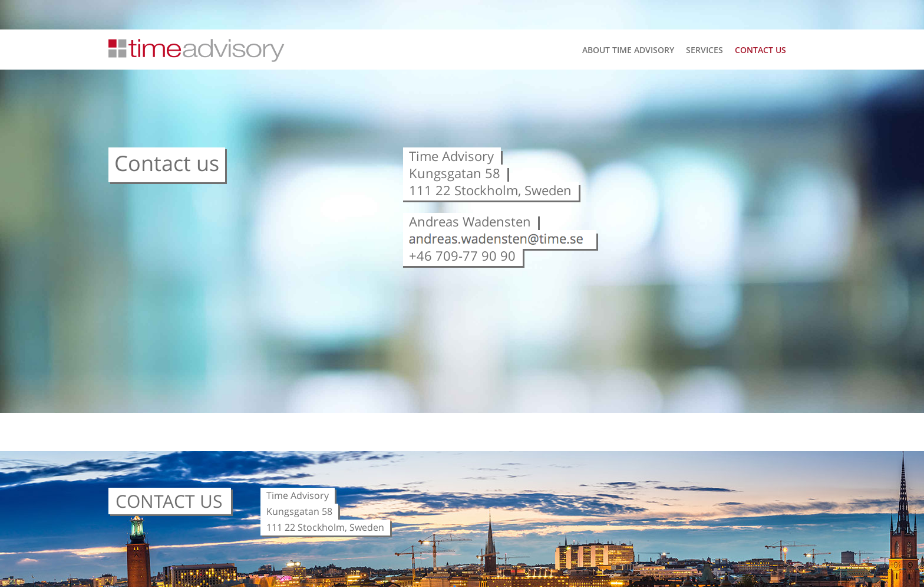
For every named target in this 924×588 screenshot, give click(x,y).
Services (704, 50)
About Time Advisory (628, 50)
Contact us (760, 50)
